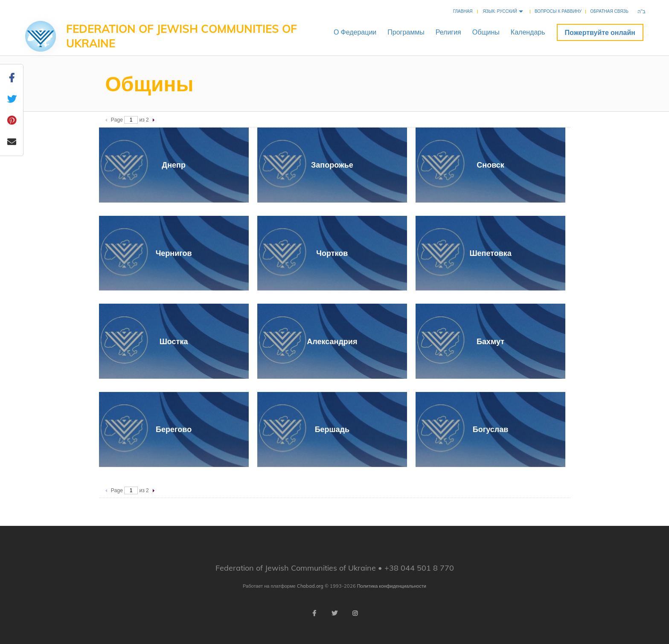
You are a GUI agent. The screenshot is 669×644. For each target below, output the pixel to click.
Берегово (174, 429)
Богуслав (491, 429)
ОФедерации (355, 32)
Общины (486, 32)
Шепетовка (490, 253)
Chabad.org (310, 586)
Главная (463, 11)
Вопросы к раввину (558, 11)
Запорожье (332, 165)
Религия (448, 32)
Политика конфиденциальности (392, 586)
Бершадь (332, 429)
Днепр (174, 165)
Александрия (332, 341)
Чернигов (174, 253)
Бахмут (490, 341)
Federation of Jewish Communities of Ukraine (182, 36)
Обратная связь (609, 11)
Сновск (490, 165)
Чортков (332, 253)
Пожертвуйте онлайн (600, 32)
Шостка (174, 341)
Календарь (528, 32)
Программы (406, 32)
